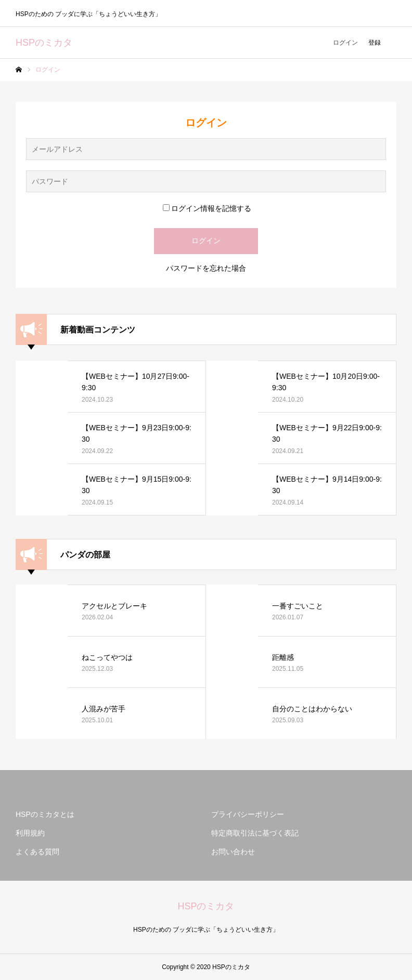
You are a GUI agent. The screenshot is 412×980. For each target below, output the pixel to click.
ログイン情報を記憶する (207, 208)
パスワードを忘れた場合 (206, 268)
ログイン (345, 43)
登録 (375, 43)
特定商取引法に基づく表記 (255, 833)
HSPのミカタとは (45, 814)
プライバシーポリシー (248, 814)
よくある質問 (37, 852)
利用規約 (30, 833)
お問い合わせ (233, 852)
